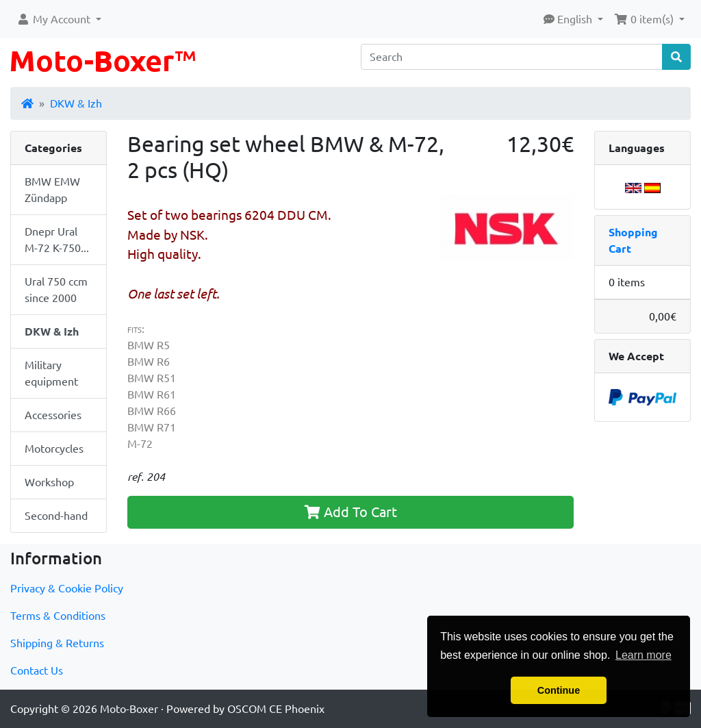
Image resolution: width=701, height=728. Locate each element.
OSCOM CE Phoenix (276, 709)
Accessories (53, 415)
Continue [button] (559, 690)
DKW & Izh (76, 103)
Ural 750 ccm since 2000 (56, 290)
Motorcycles (54, 449)
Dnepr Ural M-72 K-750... (57, 240)
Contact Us (37, 670)
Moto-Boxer (129, 709)
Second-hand (56, 516)
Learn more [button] (643, 655)
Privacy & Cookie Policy (67, 588)
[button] (59, 19)
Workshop (49, 482)
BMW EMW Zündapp (52, 190)
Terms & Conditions (58, 616)
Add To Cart (351, 512)
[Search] (512, 57)
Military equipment (51, 373)
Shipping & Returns (57, 643)
